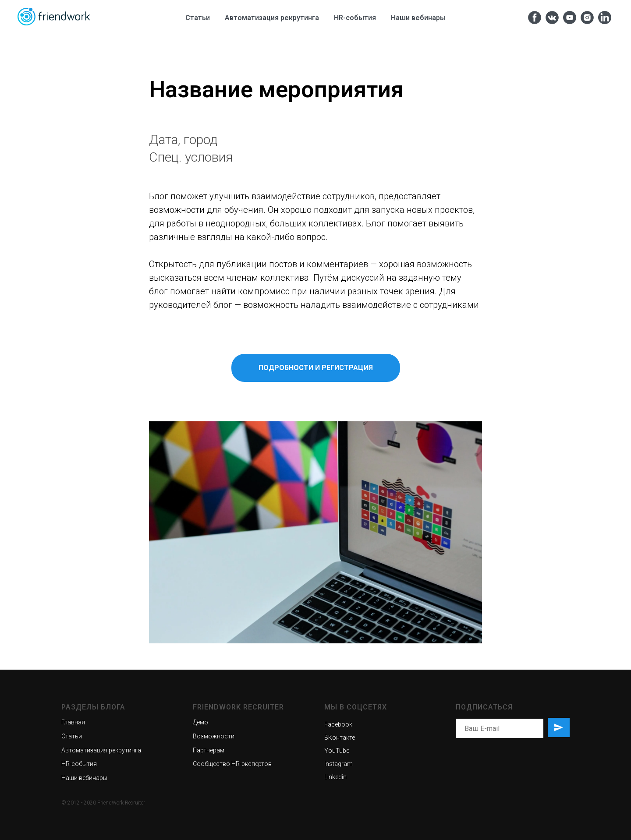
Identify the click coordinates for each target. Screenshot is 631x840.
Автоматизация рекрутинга (272, 18)
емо (202, 722)
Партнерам (209, 750)
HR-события (79, 764)
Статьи (198, 18)
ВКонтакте (340, 738)
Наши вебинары (418, 18)
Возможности (214, 736)
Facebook (338, 724)
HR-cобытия (355, 18)
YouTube (337, 751)
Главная (73, 722)
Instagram (339, 764)
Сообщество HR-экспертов (232, 764)
